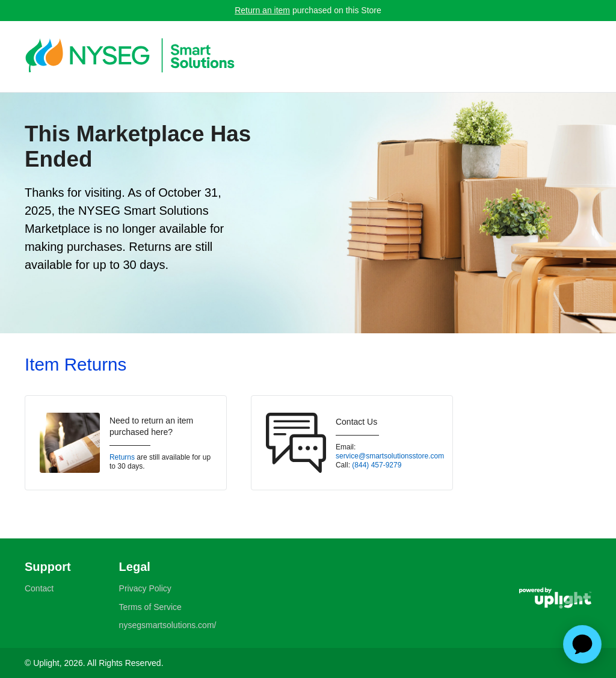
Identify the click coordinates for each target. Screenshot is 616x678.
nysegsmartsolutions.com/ (168, 625)
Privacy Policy (145, 588)
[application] (582, 644)
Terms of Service (150, 607)
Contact (39, 588)
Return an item (262, 10)
